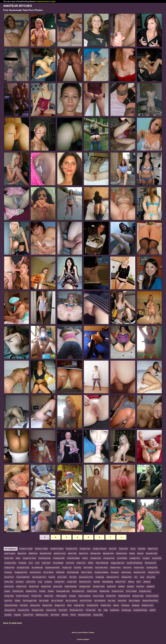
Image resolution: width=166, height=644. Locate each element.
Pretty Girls (9, 596)
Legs (40, 582)
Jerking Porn (127, 577)
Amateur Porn (72, 549)
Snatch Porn (106, 605)
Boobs (132, 553)
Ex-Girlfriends (37, 568)
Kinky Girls (9, 582)
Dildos (91, 563)
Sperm (116, 605)
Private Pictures (22, 596)
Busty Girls (9, 558)
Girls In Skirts (87, 572)
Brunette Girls (152, 553)
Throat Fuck (91, 610)
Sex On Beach (71, 601)
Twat (106, 610)
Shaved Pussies (11, 605)
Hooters (52, 577)
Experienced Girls (53, 568)
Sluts (69, 605)
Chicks (85, 558)
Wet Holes (55, 615)
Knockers (20, 582)
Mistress (147, 582)
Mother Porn (21, 587)
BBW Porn (33, 553)
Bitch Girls (72, 553)
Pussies (72, 596)
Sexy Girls (122, 601)
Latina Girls (31, 582)
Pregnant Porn (145, 591)
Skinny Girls (35, 605)
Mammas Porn (85, 582)
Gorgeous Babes (101, 572)
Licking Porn (59, 582)
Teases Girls (51, 610)
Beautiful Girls (46, 553)
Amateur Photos (57, 549)
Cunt (37, 563)
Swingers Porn (38, 610)
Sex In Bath (44, 601)
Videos (92, 633)
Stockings (125, 605)
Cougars (146, 558)
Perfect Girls (92, 591)
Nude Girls (111, 587)
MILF (139, 582)
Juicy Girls (151, 577)
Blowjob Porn (108, 553)
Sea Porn (8, 601)
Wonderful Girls (84, 615)
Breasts (140, 553)
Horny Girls (62, 577)
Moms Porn (9, 587)
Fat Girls (78, 568)
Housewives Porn (86, 577)
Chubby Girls (96, 558)
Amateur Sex (85, 549)
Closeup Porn (109, 558)
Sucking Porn (10, 610)
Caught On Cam (29, 558)
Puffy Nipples (61, 596)
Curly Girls (46, 563)
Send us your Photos (80, 633)
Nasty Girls (58, 587)
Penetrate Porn (78, 591)
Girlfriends (60, 572)
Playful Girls (104, 591)
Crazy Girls (157, 558)
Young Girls (98, 615)
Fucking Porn (152, 568)
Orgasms (150, 587)
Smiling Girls (79, 605)
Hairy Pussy (126, 572)
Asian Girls (123, 549)
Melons (131, 582)
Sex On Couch (86, 601)
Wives (73, 615)
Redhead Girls (124, 596)
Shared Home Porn (150, 601)
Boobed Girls (122, 553)
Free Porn (127, 568)
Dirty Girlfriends (102, 563)
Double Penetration (135, 563)
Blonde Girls (95, 553)
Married (97, 582)
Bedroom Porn (60, 553)
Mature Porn (120, 582)
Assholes (142, 549)
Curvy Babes (58, 563)
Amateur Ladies (41, 549)
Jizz (136, 577)
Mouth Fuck (34, 587)
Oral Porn (140, 587)
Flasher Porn (115, 568)
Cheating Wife (59, 558)
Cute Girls (70, 563)
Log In (53, 1)
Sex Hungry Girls (30, 601)
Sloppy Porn (60, 605)
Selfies (18, 601)
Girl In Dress (48, 572)
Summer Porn (24, 610)
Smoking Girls (92, 605)
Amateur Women (100, 549)
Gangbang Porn (21, 572)
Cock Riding (122, 558)
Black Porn (83, 553)
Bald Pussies (10, 553)
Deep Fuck (81, 563)
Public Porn (49, 596)
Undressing (126, 610)
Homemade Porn (39, 577)
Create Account (42, 1)
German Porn (35, 572)
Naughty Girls (85, 587)
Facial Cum (67, 568)
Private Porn (36, 596)
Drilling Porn (9, 568)
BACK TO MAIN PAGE (13, 623)
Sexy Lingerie (134, 601)
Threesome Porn (76, 610)
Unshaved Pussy (140, 610)
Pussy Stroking (84, 596)
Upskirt (152, 610)
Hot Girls (73, 577)
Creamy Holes (10, 563)
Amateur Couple (26, 549)
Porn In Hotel (131, 591)
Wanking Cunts (42, 615)
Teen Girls (63, 610)
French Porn (139, 568)
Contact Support (83, 639)
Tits (100, 610)
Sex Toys (112, 601)
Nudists (121, 587)
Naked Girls (46, 587)
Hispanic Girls (154, 572)
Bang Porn (22, 553)
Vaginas (17, 615)
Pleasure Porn (118, 591)
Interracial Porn (113, 577)
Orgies (7, 591)
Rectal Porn (111, 596)
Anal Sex (113, 549)
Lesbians (48, 582)
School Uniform (152, 596)
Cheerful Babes (73, 558)
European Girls (23, 568)
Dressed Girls (150, 563)
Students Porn (147, 605)
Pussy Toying (98, 596)
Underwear (115, 610)
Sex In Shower (57, 601)
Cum (31, 563)
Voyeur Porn (28, 615)
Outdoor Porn (31, 591)
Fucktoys (8, 572)
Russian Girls (138, 596)
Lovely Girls (72, 582)
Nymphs (130, 587)
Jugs (142, 577)
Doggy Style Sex (118, 563)
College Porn (135, 558)
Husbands (100, 577)
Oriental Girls (18, 591)
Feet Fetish (88, 568)
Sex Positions (100, 601)
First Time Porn (101, 568)
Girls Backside (73, 572)
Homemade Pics (23, 577)
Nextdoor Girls (99, 587)
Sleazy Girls (47, 605)
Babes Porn (153, 549)
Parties (51, 591)
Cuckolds (22, 563)
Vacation (8, 615)
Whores (65, 615)
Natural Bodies (71, 587)
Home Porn (9, 577)
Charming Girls (44, 558)
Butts (18, 558)
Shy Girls (24, 605)
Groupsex (115, 572)
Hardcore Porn (140, 572)
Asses (133, 549)
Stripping (136, 605)
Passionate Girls (63, 591)
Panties (42, 591)
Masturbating (108, 582)
